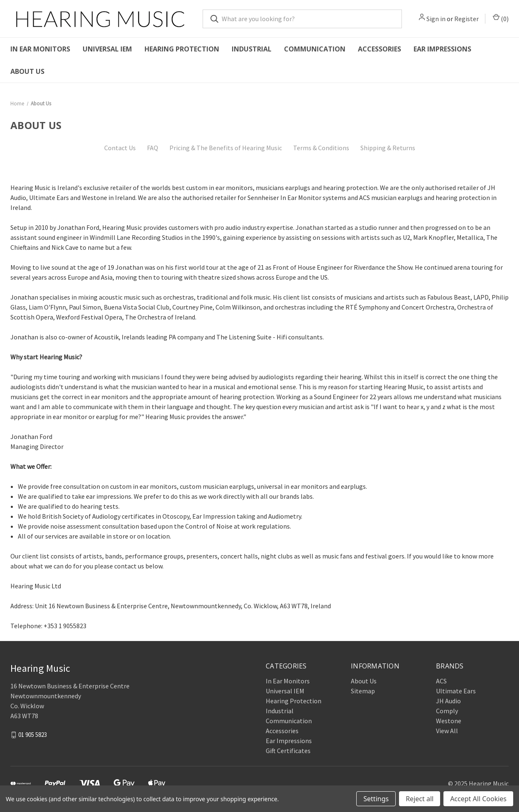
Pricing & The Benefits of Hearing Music (226, 148)
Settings (376, 799)
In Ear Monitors (40, 49)
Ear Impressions (442, 49)
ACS (441, 681)
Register (466, 19)
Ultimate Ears (456, 691)
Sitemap (363, 691)
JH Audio (448, 701)
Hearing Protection (182, 49)
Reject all (420, 799)
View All (447, 731)
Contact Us (120, 148)
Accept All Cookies (478, 799)
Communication (315, 49)
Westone (449, 721)
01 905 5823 (33, 734)
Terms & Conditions (321, 148)
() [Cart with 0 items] (501, 18)
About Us (27, 71)
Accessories (379, 49)
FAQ (153, 148)
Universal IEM (107, 49)
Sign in (436, 19)
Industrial (252, 49)
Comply (447, 711)
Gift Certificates (288, 751)
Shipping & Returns (388, 148)
